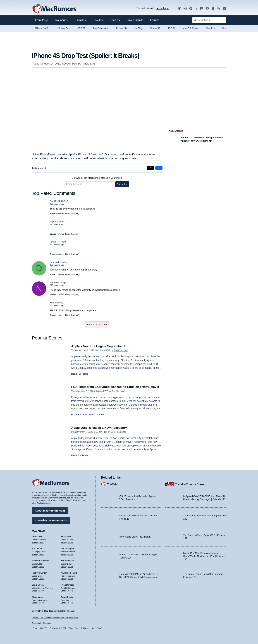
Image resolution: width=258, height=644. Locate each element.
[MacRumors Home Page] (54, 9)
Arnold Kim (88, 64)
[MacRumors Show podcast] (179, 9)
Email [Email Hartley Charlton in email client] (34, 579)
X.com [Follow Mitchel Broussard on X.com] (41, 567)
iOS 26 (172, 28)
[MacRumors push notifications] (213, 9)
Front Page (42, 20)
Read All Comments (97, 325)
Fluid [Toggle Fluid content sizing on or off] (71, 628)
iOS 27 (82, 28)
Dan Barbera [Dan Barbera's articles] (38, 585)
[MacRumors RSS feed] (219, 9)
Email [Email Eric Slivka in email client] (63, 542)
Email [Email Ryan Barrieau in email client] (63, 591)
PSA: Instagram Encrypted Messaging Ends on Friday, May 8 (115, 387)
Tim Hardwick (119, 391)
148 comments (40, 168)
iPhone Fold (64, 28)
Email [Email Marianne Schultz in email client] (63, 579)
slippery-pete (57, 221)
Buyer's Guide (135, 20)
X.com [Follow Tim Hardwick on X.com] (71, 567)
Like (67, 213)
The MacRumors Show (189, 484)
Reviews (115, 20)
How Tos (98, 20)
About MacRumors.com (50, 511)
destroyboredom (59, 262)
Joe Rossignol (121, 350)
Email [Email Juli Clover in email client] (34, 554)
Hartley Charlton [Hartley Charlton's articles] (40, 573)
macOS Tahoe (191, 28)
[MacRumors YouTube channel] (207, 9)
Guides (82, 20)
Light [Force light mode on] (93, 628)
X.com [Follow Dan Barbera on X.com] (41, 591)
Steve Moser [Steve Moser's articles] (38, 597)
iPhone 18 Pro (43, 28)
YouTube (113, 484)
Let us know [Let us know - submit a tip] (162, 8)
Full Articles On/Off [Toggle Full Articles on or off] (58, 628)
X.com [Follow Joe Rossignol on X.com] (71, 554)
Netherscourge (58, 282)
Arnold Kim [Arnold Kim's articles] (37, 536)
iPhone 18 (155, 28)
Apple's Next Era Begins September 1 (98, 346)
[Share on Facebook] (159, 168)
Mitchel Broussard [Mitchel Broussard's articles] (40, 561)
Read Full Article (80, 374)
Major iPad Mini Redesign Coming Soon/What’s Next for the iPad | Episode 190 (204, 556)
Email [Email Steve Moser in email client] (34, 603)
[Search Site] (209, 20)
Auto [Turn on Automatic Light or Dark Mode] (87, 628)
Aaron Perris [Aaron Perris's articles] (67, 597)
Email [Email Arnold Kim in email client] (34, 542)
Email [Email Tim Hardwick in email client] (63, 567)
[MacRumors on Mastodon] (202, 9)
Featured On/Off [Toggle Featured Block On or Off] (40, 628)
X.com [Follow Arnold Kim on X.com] (41, 542)
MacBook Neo (101, 28)
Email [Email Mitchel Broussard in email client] (34, 567)
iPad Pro (210, 28)
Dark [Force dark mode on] (99, 628)
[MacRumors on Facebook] (191, 9)
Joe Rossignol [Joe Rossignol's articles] (68, 549)
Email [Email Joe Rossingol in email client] (63, 554)
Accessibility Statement (42, 623)
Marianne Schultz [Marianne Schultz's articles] (69, 573)
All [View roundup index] (224, 28)
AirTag (139, 28)
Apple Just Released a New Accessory (99, 428)
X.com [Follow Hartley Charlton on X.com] (41, 579)
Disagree (75, 213)
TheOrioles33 (57, 303)
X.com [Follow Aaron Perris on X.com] (71, 603)
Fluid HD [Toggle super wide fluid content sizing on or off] (79, 628)
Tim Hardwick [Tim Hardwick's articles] (67, 561)
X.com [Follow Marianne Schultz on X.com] (71, 579)
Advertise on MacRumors (51, 520)
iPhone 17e (122, 28)
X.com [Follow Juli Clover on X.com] (41, 554)
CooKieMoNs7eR (59, 201)
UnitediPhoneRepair (44, 154)
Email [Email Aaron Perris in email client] (63, 603)
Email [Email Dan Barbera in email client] (34, 591)
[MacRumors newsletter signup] (224, 9)
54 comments (97, 414)
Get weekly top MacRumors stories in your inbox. (97, 178)
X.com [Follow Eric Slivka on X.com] (71, 542)
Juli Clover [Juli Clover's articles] (37, 549)
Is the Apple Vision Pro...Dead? (135, 537)
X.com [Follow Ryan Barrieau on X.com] (71, 591)
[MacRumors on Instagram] (185, 9)
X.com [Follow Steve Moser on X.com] (41, 603)
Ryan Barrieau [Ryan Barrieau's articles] (68, 585)
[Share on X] (151, 168)
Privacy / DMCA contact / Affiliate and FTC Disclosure (55, 618)
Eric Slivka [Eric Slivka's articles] (66, 536)
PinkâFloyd (58, 242)
